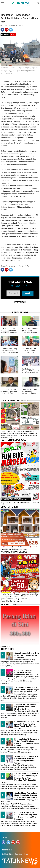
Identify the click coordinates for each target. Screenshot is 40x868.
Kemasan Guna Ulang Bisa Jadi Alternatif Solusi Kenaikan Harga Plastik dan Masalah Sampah (9, 353)
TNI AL (18, 12)
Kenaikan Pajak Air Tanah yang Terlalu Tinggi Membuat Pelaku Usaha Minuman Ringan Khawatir (27, 742)
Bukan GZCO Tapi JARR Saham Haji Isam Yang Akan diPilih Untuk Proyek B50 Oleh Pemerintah (26, 816)
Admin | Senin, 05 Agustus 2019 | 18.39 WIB (13, 25)
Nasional (13, 12)
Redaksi (5, 854)
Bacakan (5, 35)
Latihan (7, 12)
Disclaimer (19, 854)
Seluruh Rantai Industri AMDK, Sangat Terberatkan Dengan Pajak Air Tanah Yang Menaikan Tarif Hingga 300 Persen (19, 778)
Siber (11, 854)
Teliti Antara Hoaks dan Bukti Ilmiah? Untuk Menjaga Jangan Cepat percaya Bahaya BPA (27, 690)
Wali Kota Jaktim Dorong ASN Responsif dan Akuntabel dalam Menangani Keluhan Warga (30, 373)
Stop (13, 35)
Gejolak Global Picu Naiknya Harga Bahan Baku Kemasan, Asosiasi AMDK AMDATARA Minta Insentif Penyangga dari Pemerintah (20, 797)
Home (2, 12)
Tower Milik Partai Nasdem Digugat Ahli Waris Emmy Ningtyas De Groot (25, 707)
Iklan (26, 854)
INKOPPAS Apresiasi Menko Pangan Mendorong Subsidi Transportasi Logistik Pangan (30, 393)
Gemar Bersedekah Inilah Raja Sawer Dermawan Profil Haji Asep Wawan (27, 655)
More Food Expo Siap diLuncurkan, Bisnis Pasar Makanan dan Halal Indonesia (26, 672)
